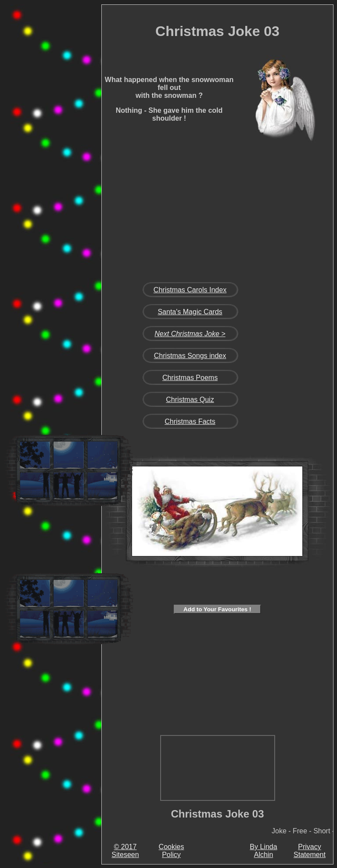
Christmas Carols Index (190, 290)
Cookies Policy (172, 851)
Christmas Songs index (190, 356)
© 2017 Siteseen (125, 851)
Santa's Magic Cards (190, 312)
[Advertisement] (68, 142)
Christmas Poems (190, 378)
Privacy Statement (310, 851)
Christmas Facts (190, 421)
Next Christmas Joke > (190, 334)
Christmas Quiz (190, 400)
